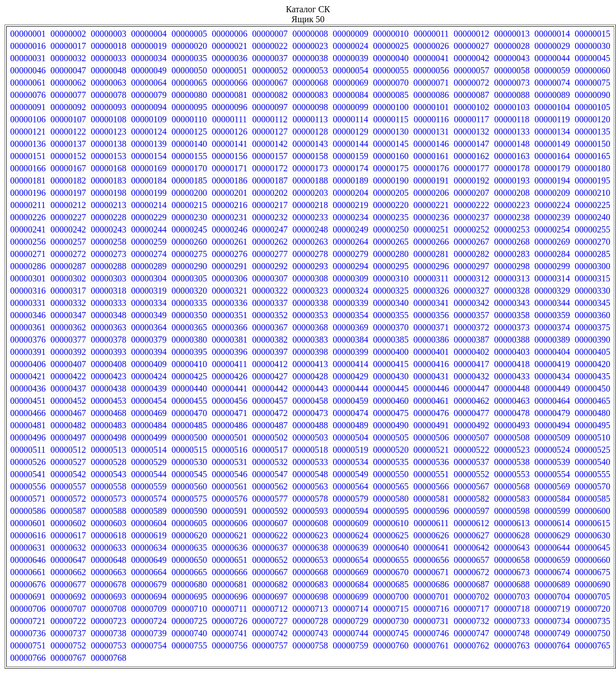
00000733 (512, 621)
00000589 (149, 511)
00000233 (310, 217)
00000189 (351, 180)
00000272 (68, 254)
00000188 (310, 180)
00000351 (230, 315)
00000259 (149, 242)
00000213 (108, 205)
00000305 (189, 278)
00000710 (189, 609)
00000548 (310, 474)
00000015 (593, 34)
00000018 (108, 46)
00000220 (391, 205)
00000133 (512, 132)
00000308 (310, 278)
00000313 (512, 278)
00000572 (68, 499)
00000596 (431, 511)
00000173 (310, 168)
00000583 (512, 499)
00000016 (28, 46)
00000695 (189, 597)
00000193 (512, 180)
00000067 (270, 83)
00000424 (149, 376)
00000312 (471, 278)
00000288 (108, 266)
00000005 (189, 34)
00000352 (270, 315)
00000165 (593, 156)
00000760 (391, 645)
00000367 (270, 327)
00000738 (108, 633)
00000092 (68, 107)
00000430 (391, 376)
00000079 (149, 95)
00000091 (28, 107)
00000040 (391, 58)
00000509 (552, 437)
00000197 (68, 193)
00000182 (68, 180)
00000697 (270, 597)
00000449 (552, 389)
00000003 (108, 34)
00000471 (230, 413)
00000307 (270, 278)
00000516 (230, 450)
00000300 (593, 266)
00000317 (68, 291)
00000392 (68, 352)
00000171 (230, 168)
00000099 (351, 107)
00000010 (391, 34)
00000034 (149, 58)
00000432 (471, 376)
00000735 (593, 621)
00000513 (108, 450)
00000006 (230, 34)
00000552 (471, 474)
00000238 (512, 217)
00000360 (593, 315)
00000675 (593, 572)
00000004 (149, 34)
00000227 (68, 217)
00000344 (552, 303)
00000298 (512, 266)
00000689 (552, 584)
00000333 (108, 303)
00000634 (149, 548)
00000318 (108, 291)
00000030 (593, 46)
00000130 (391, 132)
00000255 (593, 229)
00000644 (552, 548)
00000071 (431, 83)
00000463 (512, 401)
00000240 (593, 217)
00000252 (471, 229)
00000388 (512, 340)
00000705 (593, 597)
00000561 (230, 486)
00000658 (512, 560)
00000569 (552, 486)
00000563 (310, 486)
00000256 (28, 242)
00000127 (270, 132)
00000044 (552, 58)
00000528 (108, 462)
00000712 (270, 609)
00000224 (552, 205)
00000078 (108, 95)
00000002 (68, 34)
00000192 (471, 180)
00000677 (68, 584)
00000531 (230, 462)
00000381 (230, 340)
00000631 (28, 548)
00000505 (391, 437)
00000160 (391, 156)
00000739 (149, 633)
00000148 (512, 144)
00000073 (512, 83)
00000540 (593, 462)
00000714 (351, 609)
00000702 (471, 597)
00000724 (149, 621)
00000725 (189, 621)
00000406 (28, 364)
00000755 (189, 645)
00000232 (270, 217)
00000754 (149, 645)
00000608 (310, 523)
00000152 (68, 156)
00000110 (189, 119)
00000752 (68, 645)
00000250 (391, 229)
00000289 (149, 266)
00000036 (230, 58)
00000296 (431, 266)
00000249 (351, 229)
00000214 (149, 205)
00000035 (189, 58)
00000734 (552, 621)
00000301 (28, 278)
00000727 (270, 621)
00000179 (552, 168)
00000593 (310, 511)
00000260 (189, 242)
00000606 (230, 523)
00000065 (189, 83)
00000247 (270, 229)
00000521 (431, 450)
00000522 (471, 450)
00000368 (310, 327)
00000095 (189, 107)
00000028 (512, 46)
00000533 (310, 462)
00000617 (68, 535)
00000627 (471, 535)
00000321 (230, 291)
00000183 (108, 180)
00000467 (68, 413)
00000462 (471, 401)
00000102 (471, 107)
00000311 (431, 278)
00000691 (28, 597)
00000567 (471, 486)
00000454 (149, 401)
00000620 (189, 535)
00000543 (108, 474)
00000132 (471, 132)
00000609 (351, 523)
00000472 (270, 413)
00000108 (108, 119)
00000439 (149, 389)
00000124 (149, 132)
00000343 (512, 303)
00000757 (270, 645)
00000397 (270, 352)
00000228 (108, 217)
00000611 (431, 523)
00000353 (310, 315)
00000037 (270, 58)
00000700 (391, 597)
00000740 (189, 633)
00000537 (471, 462)
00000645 (593, 548)
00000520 (391, 450)
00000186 (230, 180)
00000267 (471, 242)
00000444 (351, 389)
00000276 (230, 254)
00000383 (310, 340)
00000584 (552, 499)
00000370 (391, 327)
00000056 (431, 70)
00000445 (391, 389)
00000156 (230, 156)
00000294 (351, 266)
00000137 (68, 144)
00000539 (552, 462)
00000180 (593, 168)
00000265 (391, 242)
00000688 (512, 584)
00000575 (189, 499)
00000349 (149, 315)
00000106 (28, 119)
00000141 (230, 144)
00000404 (552, 352)
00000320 (189, 291)
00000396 (230, 352)
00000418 (512, 364)
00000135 (593, 132)
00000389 (552, 340)
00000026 (431, 46)
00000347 (68, 315)
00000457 (270, 401)
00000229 (149, 217)
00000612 (471, 523)
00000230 (189, 217)
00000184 (149, 180)
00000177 (471, 168)
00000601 (28, 523)
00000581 (431, 499)
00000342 (471, 303)
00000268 (512, 242)
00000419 (552, 364)
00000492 (471, 425)
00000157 (270, 156)
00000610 (391, 523)
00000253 (512, 229)
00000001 (28, 34)
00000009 (351, 34)
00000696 (230, 597)
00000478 (512, 413)
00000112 (270, 119)
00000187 (270, 180)
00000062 (68, 83)
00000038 (310, 58)
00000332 (68, 303)
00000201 (230, 193)
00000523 (512, 450)
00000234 (351, 217)
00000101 (431, 107)
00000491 (431, 425)
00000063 (108, 83)
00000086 (431, 95)
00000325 (391, 291)
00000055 (391, 70)
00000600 (593, 511)
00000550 (391, 474)
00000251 (431, 229)
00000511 (28, 450)
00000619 (149, 535)
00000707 (68, 609)
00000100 (391, 107)
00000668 (310, 572)
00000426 (230, 376)
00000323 (310, 291)
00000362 (68, 327)
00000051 (230, 70)
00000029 (552, 46)
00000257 (68, 242)
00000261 (230, 242)
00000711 (229, 609)
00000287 (68, 266)
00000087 (471, 95)
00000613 (512, 523)
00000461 (431, 401)
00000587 (68, 511)
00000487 (270, 425)
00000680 (189, 584)
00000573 (108, 499)
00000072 (471, 83)
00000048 (108, 70)
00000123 (108, 132)
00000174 (351, 168)
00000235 (391, 217)
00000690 (593, 584)
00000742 (270, 633)
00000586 (28, 511)
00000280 (391, 254)
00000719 (552, 609)
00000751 (28, 645)
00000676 (28, 584)
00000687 (471, 584)
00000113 (310, 119)
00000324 (351, 291)
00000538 (512, 462)
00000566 (431, 486)
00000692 (68, 597)
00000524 (552, 450)
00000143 (310, 144)
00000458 (310, 401)
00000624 (351, 535)
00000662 (68, 572)
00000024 (351, 46)
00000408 (108, 364)
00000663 (108, 572)
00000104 (552, 107)
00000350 (189, 315)
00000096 (230, 107)
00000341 (431, 303)
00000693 (108, 597)
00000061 (28, 83)
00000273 (108, 254)
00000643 (512, 548)
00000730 (391, 621)
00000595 (391, 511)
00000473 (310, 413)
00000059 (552, 70)
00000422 (68, 376)
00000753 (108, 645)
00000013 (512, 34)
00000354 (351, 315)
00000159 (351, 156)
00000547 (270, 474)
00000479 (552, 413)
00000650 (189, 560)
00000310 (391, 278)
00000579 (351, 499)
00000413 (310, 364)
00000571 (28, 499)
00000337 (270, 303)
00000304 (149, 278)
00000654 (351, 560)
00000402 (471, 352)
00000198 (108, 193)
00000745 (391, 633)
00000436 (28, 389)
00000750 (593, 633)
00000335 (189, 303)
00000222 (471, 205)
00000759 (351, 645)
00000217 (270, 205)
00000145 (391, 144)
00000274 (149, 254)
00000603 (108, 523)
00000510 (593, 437)
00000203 (310, 193)
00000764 (552, 645)
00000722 (68, 621)
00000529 (149, 462)
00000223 (512, 205)
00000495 (593, 425)
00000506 (431, 437)
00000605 (189, 523)
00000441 (230, 389)
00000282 (471, 254)
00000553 (512, 474)
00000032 (68, 58)
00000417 (471, 364)
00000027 (471, 46)
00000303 (108, 278)
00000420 (593, 364)
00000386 (431, 340)
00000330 (593, 291)
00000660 (593, 560)
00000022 (270, 46)
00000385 (391, 340)
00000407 (68, 364)
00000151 (28, 156)
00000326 (431, 291)
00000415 (391, 364)
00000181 (28, 180)
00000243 (108, 229)
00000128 (310, 132)
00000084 (351, 95)
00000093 (108, 107)
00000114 (351, 119)
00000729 (351, 621)
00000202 (270, 193)
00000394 (149, 352)
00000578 (310, 499)
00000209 (552, 193)
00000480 (593, 413)
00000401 (431, 352)
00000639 (351, 548)
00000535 (391, 462)
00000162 (471, 156)
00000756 (230, 645)
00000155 (189, 156)
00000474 (351, 413)
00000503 (310, 437)
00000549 (351, 474)
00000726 (230, 621)
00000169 (149, 168)
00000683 (310, 584)
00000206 (431, 193)
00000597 (471, 511)
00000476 (431, 413)
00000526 (28, 462)
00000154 (149, 156)
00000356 (431, 315)
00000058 (512, 70)
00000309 (351, 278)
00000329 (552, 291)
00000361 (28, 327)
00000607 (270, 523)
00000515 (189, 450)
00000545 (189, 474)
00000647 (68, 560)
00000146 (431, 144)
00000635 (189, 548)
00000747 (471, 633)
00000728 (310, 621)
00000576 (230, 499)
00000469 (149, 413)
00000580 (391, 499)
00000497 (68, 437)
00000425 (189, 376)
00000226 (28, 217)
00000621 (230, 535)
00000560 (189, 486)
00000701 (431, 597)
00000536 (431, 462)
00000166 (28, 168)
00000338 (310, 303)
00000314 (552, 278)
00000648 (108, 560)
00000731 (431, 621)
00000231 (230, 217)
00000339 (351, 303)
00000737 (68, 633)
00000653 (310, 560)
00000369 (351, 327)
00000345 (593, 303)
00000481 (28, 425)
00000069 (351, 83)
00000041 (431, 58)
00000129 (351, 132)
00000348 (108, 315)
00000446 (431, 389)
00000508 (512, 437)
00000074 (552, 83)
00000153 (108, 156)
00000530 (189, 462)
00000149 (552, 144)
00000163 (512, 156)
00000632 (68, 548)
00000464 (552, 401)
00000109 (149, 119)
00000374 (552, 327)
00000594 (351, 511)
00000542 (68, 474)
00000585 (593, 499)
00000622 (270, 535)
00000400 (391, 352)
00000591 (230, 511)
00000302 (68, 278)
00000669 (351, 572)
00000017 (68, 46)
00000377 (68, 340)
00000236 (431, 217)
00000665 (189, 572)
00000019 (149, 46)
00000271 (28, 254)
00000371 (431, 327)
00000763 (512, 645)
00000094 (149, 107)
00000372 (471, 327)
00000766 (28, 658)
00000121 (28, 132)
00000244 (149, 229)
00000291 (230, 266)
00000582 (471, 499)
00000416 (431, 364)
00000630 (593, 535)
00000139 (149, 144)
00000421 (28, 376)
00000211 (28, 205)
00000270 (593, 242)
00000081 (230, 95)
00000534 (351, 462)
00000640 (391, 548)
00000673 (512, 572)
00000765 (593, 645)
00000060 (593, 70)
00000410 (189, 364)
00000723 (108, 621)
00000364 (149, 327)
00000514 (149, 450)
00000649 (149, 560)
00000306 (230, 278)
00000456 (230, 401)
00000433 (512, 376)
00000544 (149, 474)
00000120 (593, 119)
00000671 (431, 572)
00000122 (68, 132)
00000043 (512, 58)
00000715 (391, 609)
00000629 (552, 535)
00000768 (108, 658)
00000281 (431, 254)
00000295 (391, 266)
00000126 (230, 132)
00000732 (471, 621)
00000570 (593, 486)
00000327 (471, 291)
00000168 (108, 168)
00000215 (189, 205)
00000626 (431, 535)
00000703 (512, 597)
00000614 (552, 523)
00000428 (310, 376)
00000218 (310, 205)
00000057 (471, 70)
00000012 (471, 34)
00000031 (28, 58)
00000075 (593, 83)
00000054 (351, 70)
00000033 (108, 58)
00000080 (189, 95)
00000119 (552, 119)
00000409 (149, 364)
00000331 (28, 303)
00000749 (552, 633)
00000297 (471, 266)
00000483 (108, 425)
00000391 (28, 352)
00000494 (552, 425)
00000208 (512, 193)
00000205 (391, 193)
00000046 (28, 70)
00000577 (270, 499)
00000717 (471, 609)
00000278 (310, 254)
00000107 (68, 119)
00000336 (230, 303)
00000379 (149, 340)
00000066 (230, 83)
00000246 (230, 229)
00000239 (552, 217)
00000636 (230, 548)
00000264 (351, 242)
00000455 (189, 401)
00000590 (189, 511)
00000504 (351, 437)
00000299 (552, 266)
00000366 (230, 327)
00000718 (512, 609)
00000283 (512, 254)
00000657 (471, 560)
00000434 (552, 376)
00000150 (593, 144)
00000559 (149, 486)
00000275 (189, 254)
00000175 (391, 168)
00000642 (471, 548)
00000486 (230, 425)
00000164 (552, 156)
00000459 (351, 401)
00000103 (512, 107)
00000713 (310, 609)
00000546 (230, 474)
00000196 (28, 193)
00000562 (270, 486)
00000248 (310, 229)
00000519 (351, 450)
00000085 (391, 95)
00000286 (28, 266)
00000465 (593, 401)
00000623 (310, 535)
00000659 (552, 560)
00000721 (28, 621)
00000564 (351, 486)
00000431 (431, 376)
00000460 (391, 401)
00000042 (471, 58)
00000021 (230, 46)
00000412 (270, 364)
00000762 (471, 645)
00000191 (431, 180)
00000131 (431, 132)
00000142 (270, 144)
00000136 (28, 144)
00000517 (270, 450)
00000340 (391, 303)
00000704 (552, 597)
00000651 (230, 560)
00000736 (28, 633)
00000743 (310, 633)
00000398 (310, 352)
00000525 (593, 450)
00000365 (189, 327)
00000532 (270, 462)
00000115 (391, 119)
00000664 (149, 572)
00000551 (431, 474)
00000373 (512, 327)
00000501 (230, 437)
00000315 (593, 278)
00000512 (68, 450)
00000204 (351, 193)
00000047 (68, 70)
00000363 (108, 327)
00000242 (68, 229)
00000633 (108, 548)
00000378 (108, 340)
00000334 (149, 303)
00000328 (512, 291)
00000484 (149, 425)
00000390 (593, 340)
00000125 (189, 132)
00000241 (28, 229)
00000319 (149, 291)
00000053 (310, 70)
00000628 (512, 535)
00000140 (189, 144)
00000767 (68, 658)
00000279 (351, 254)
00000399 (351, 352)
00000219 (351, 205)
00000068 (310, 83)
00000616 (28, 535)
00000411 (229, 364)
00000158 (310, 156)
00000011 (431, 34)
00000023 (310, 46)
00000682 (270, 584)
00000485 (189, 425)
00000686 (431, 584)
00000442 (270, 389)
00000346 (28, 315)
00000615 (593, 523)
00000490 (391, 425)
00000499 (149, 437)
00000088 (512, 95)
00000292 (270, 266)
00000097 (270, 107)
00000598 (512, 511)
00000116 (431, 119)
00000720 (593, 609)
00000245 (189, 229)
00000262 (270, 242)
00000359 (552, 315)
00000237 (471, 217)
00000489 (351, 425)
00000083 (310, 95)
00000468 (108, 413)
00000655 (391, 560)
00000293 (310, 266)
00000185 (189, 180)
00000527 (68, 462)
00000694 (149, 597)
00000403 (512, 352)
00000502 (270, 437)
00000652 (270, 560)
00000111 (230, 119)
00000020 (189, 46)
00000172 (270, 168)
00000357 (471, 315)
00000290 (189, 266)
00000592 (270, 511)
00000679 (149, 584)
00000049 (149, 70)
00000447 (471, 389)
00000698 (310, 597)
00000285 (593, 254)
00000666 (230, 572)
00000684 (351, 584)
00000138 (108, 144)
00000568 (512, 486)
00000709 (149, 609)
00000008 (310, 34)
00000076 (28, 95)
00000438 (108, 389)
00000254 (552, 229)
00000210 (593, 193)
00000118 (512, 119)
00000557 (68, 486)
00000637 (270, 548)
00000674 (552, 572)
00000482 (68, 425)
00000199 (149, 193)
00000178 (512, 168)
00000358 (512, 315)
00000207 (471, 193)
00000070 (391, 83)
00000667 (270, 572)
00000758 (310, 645)
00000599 (552, 511)
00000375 (593, 327)
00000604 (149, 523)
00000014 (552, 34)
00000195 (593, 180)
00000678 (108, 584)
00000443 (310, 389)
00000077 (68, 95)
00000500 (189, 437)
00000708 (108, 609)
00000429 (351, 376)
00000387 (471, 340)
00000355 (391, 315)
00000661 (28, 572)
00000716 (431, 609)
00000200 (189, 193)
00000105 (593, 107)
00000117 (471, 119)
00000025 (391, 46)
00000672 (471, 572)
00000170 (189, 168)
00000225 (593, 205)
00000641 (431, 548)
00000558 (108, 486)
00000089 (552, 95)
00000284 (552, 254)
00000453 (108, 401)
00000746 (431, 633)
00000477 (471, 413)
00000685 (391, 584)
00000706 (28, 609)
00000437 (68, 389)
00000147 (471, 144)
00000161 (431, 156)
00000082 (270, 95)
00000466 (28, 413)
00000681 (230, 584)
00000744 (351, 633)
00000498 (108, 437)
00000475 (391, 413)
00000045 (593, 58)
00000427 (270, 376)
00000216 (230, 205)
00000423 (108, 376)
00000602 (68, 523)
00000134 (552, 132)
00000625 (391, 535)
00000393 (108, 352)
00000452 (68, 401)
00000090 (593, 95)
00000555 (593, 474)
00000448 (512, 389)
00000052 (270, 70)
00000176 (431, 168)
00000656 (431, 560)
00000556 (28, 486)
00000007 (270, 34)
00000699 (351, 597)
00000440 (189, 389)
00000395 (189, 352)
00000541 (28, 474)
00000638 (310, 548)
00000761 (431, 645)
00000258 (108, 242)
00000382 (270, 340)
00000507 (471, 437)
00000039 (351, 58)
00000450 (593, 389)
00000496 (28, 437)
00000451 (28, 401)
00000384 (351, 340)
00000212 (68, 205)
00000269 (552, 242)
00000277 (270, 254)
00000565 (391, 486)
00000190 (391, 180)
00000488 (310, 425)
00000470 (189, 413)
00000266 (431, 242)
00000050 (189, 70)
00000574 (149, 499)
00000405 (593, 352)
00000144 (351, 144)
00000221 (431, 205)
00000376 (28, 340)
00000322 (270, 291)
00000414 (351, 364)
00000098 (310, 107)
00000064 (149, 83)
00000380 (189, 340)
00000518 (310, 450)
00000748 (512, 633)
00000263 (310, 242)
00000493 (512, 425)
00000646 (28, 560)
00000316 (28, 291)
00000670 (391, 572)
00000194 (552, 180)
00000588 (108, 511)
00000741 (230, 633)
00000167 (68, 168)
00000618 (108, 535)
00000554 (552, 474)
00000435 (593, 376)
